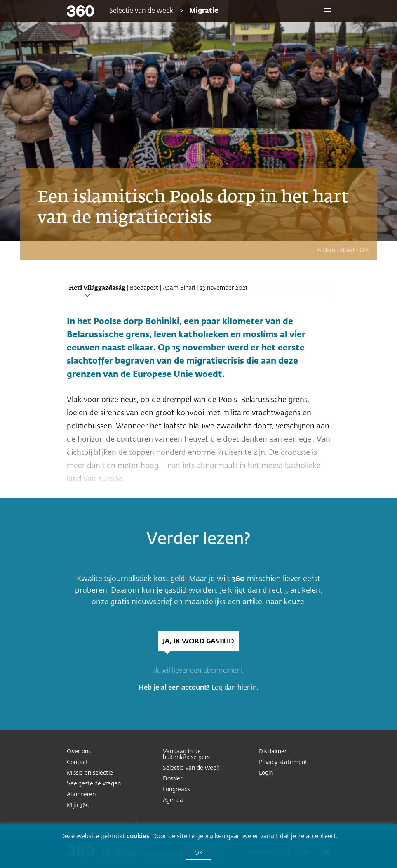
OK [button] (198, 853)
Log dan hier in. (235, 688)
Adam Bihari (179, 288)
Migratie (204, 11)
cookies (138, 836)
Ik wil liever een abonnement (198, 671)
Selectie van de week (141, 11)
